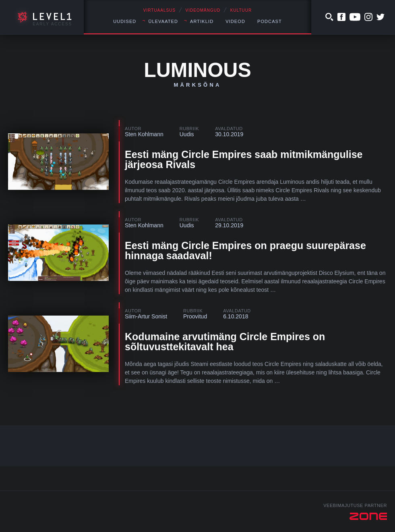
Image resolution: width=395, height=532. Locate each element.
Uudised (125, 21)
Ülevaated (163, 21)
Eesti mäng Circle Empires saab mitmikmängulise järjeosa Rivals (244, 159)
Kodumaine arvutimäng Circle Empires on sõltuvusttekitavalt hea (225, 342)
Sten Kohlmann (144, 134)
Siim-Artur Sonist (146, 316)
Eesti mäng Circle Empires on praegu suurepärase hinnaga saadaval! (245, 250)
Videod (235, 21)
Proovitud (195, 316)
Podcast (270, 21)
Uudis (187, 134)
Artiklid (202, 21)
